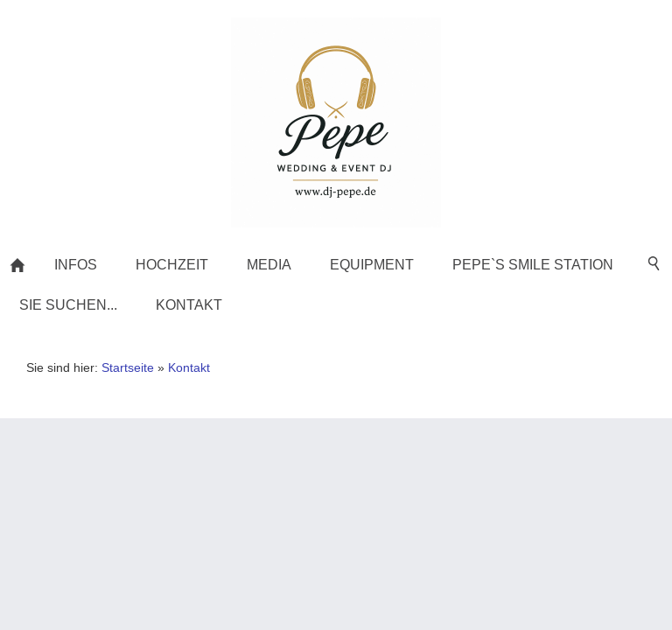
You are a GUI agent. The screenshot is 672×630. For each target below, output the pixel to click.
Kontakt (189, 367)
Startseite (128, 367)
